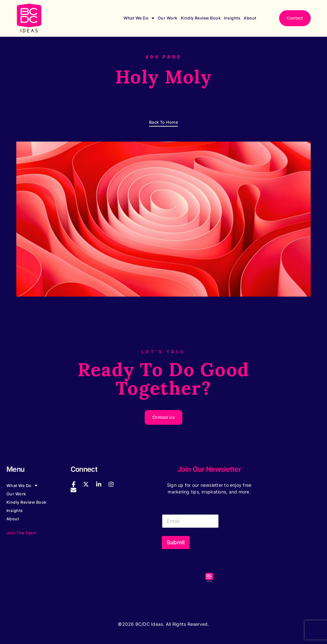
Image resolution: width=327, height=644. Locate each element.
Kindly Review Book (201, 18)
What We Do (139, 18)
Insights (232, 18)
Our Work (168, 18)
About (250, 18)
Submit (176, 542)
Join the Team (21, 533)
